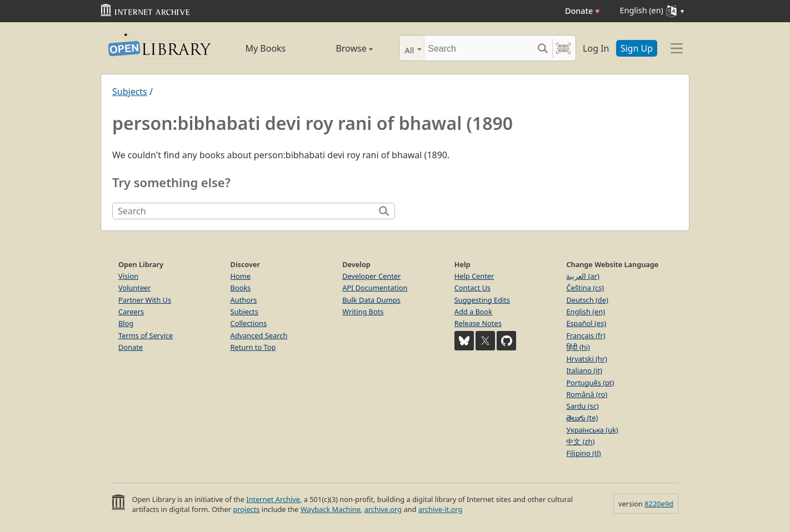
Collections (249, 323)
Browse (341, 48)
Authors (244, 300)
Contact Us (472, 288)
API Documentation (375, 288)
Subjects (130, 92)
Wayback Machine (331, 509)
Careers (131, 312)
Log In (596, 48)
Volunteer (135, 288)
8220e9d (659, 504)
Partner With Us (145, 300)
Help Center (474, 276)
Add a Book (473, 312)
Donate (582, 11)
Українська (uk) (592, 430)
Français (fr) (586, 335)
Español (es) (586, 323)
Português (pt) (590, 383)
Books (241, 288)
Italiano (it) (584, 370)
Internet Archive (273, 499)
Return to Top (253, 347)
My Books (265, 48)
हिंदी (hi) (578, 347)
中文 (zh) (580, 441)
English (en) (586, 312)
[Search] (479, 48)
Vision (128, 276)
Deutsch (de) (587, 300)
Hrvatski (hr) (587, 359)
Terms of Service (146, 335)
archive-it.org (441, 509)
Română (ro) (587, 394)
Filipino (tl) (583, 453)
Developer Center (371, 276)
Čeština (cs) (585, 288)
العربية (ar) (582, 276)
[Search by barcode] (563, 48)
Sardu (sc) (582, 406)
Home (241, 276)
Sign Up (637, 48)
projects (246, 509)
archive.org (383, 509)
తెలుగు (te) (582, 418)
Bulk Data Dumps (371, 300)
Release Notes (478, 323)
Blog (126, 323)
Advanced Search (259, 335)
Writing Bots (363, 312)
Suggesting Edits (482, 300)
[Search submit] (542, 48)
